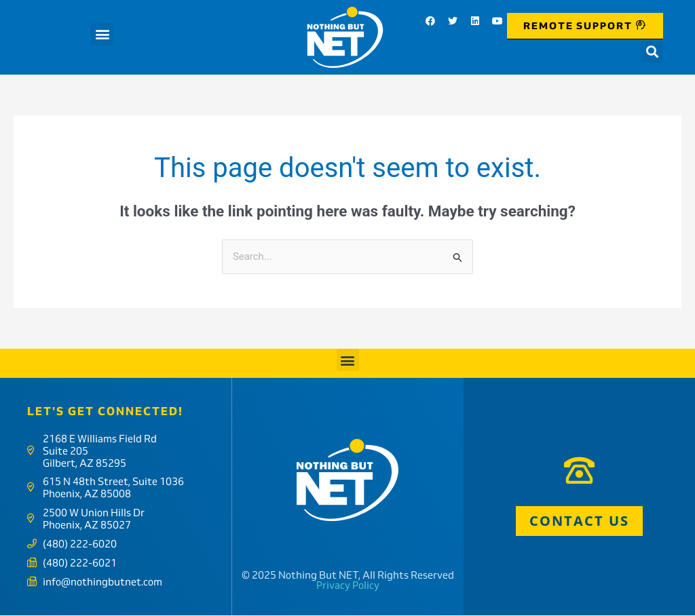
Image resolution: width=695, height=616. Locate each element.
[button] (102, 34)
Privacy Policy (348, 586)
